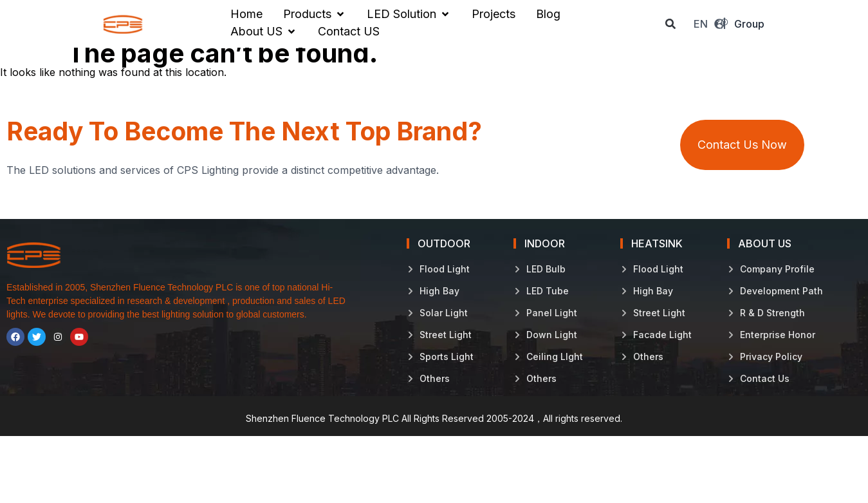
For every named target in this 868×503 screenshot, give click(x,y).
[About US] (264, 32)
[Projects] (494, 14)
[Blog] (548, 14)
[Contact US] (349, 32)
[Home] (246, 14)
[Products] (315, 14)
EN (709, 24)
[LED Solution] (409, 14)
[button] (671, 24)
